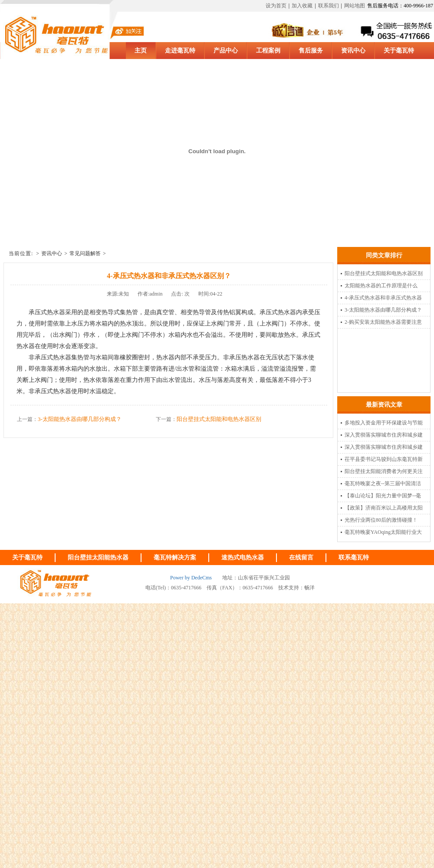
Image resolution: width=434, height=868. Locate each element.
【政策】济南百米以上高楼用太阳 (384, 508)
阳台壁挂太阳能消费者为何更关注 (384, 471)
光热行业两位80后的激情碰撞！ (381, 520)
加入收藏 (302, 6)
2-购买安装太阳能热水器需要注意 (383, 322)
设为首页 (276, 6)
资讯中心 (52, 253)
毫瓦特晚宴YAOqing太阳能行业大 (383, 532)
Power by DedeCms (191, 578)
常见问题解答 (85, 253)
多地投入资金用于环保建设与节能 (384, 423)
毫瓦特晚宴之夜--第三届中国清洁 (383, 483)
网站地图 (355, 6)
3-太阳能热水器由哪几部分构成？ (80, 419)
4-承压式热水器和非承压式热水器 (383, 298)
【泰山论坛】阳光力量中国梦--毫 (383, 496)
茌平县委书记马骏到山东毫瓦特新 (384, 459)
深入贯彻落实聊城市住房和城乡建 (384, 435)
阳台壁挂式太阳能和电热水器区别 (219, 419)
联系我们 (329, 6)
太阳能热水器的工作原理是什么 (381, 286)
